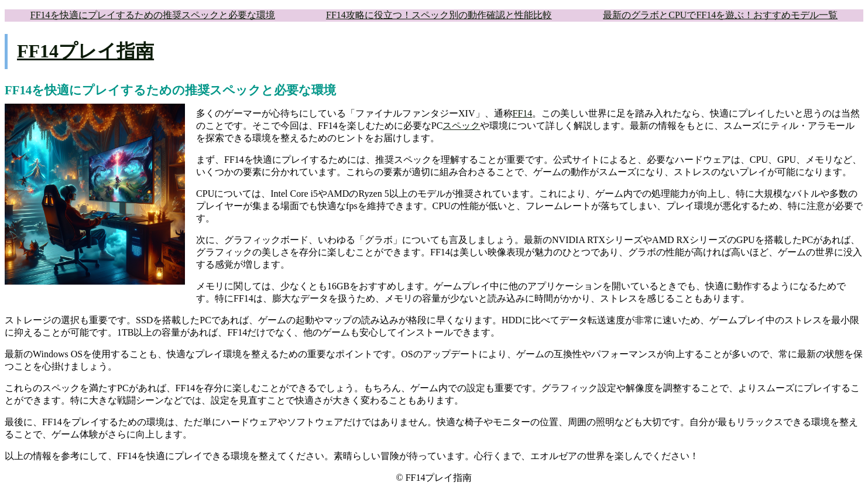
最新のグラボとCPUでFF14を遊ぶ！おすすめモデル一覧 (720, 15)
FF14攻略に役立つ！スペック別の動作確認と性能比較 (439, 15)
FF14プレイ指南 (85, 51)
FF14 (523, 113)
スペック (461, 126)
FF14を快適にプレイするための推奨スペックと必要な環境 (153, 15)
